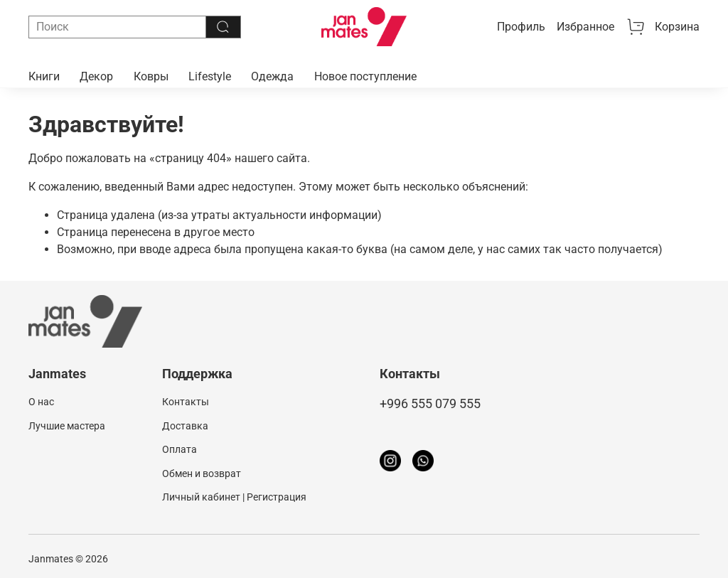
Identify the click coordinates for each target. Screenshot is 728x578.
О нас (41, 402)
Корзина (663, 27)
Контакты (186, 402)
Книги (44, 76)
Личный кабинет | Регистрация (234, 497)
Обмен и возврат (202, 474)
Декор (96, 76)
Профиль (521, 27)
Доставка (185, 426)
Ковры (151, 76)
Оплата (180, 450)
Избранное (585, 27)
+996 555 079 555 (430, 404)
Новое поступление (365, 76)
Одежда (272, 76)
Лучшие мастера (67, 426)
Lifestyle (210, 76)
